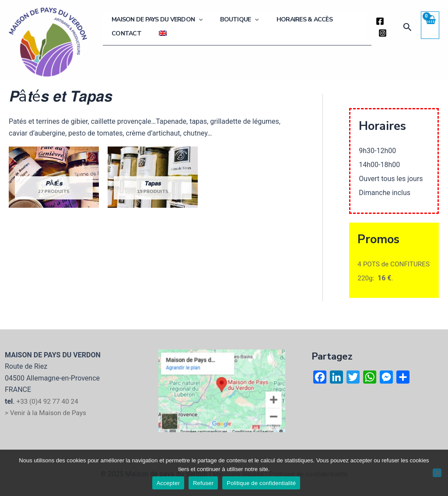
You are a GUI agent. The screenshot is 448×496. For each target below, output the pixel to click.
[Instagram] (379, 33)
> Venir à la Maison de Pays (47, 413)
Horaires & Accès (282, 24)
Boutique (226, 24)
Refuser (203, 483)
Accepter (168, 483)
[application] (194, 24)
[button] (407, 27)
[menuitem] (111, 33)
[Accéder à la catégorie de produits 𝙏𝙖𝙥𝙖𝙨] (153, 177)
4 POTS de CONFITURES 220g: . (393, 278)
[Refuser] (437, 473)
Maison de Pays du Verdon (153, 24)
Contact (333, 24)
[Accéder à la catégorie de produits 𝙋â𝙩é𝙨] (54, 177)
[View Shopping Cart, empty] (430, 25)
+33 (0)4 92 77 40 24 (49, 401)
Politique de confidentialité (261, 483)
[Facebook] (376, 21)
